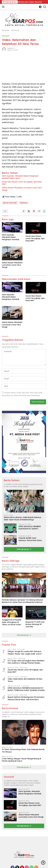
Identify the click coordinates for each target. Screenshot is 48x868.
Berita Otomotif (10, 203)
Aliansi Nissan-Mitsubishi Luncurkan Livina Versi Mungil (22, 189)
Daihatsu (24, 203)
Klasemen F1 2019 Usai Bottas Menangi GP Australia (35, 624)
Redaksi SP (11, 48)
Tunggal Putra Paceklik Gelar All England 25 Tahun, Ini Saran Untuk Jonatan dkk (12, 622)
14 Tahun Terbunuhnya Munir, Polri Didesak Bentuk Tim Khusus (23, 751)
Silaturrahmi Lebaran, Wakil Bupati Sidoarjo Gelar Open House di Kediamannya (23, 518)
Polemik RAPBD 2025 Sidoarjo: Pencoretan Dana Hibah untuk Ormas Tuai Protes (30, 539)
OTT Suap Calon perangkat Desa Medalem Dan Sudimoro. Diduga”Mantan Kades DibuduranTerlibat (26, 662)
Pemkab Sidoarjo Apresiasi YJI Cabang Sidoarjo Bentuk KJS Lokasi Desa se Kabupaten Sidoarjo (22, 601)
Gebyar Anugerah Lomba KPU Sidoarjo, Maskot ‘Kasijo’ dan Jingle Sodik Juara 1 (25, 653)
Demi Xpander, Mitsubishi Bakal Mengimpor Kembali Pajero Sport (20, 177)
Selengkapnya (24, 549)
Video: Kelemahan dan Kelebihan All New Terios (25, 680)
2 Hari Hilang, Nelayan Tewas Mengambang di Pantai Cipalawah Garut (21, 760)
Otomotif (6, 36)
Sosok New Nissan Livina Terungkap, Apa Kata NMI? (22, 183)
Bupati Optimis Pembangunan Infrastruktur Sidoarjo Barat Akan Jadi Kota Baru (26, 698)
